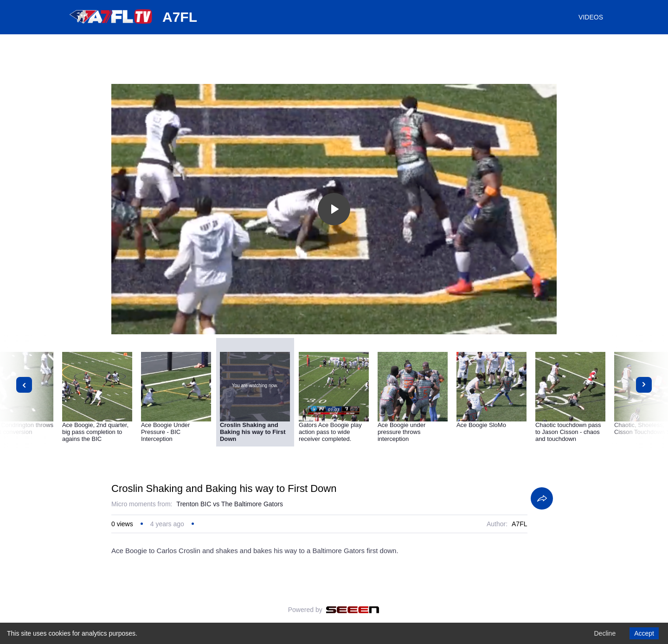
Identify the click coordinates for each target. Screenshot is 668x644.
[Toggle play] (334, 209)
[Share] (542, 498)
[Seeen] (353, 610)
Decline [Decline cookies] (605, 633)
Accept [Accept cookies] (644, 633)
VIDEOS (591, 17)
